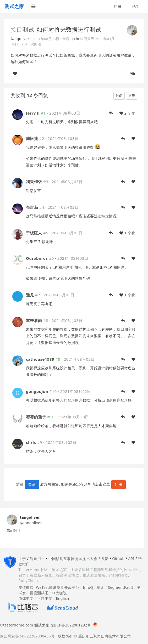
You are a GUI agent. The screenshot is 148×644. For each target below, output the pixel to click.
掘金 (100, 587)
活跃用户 (37, 559)
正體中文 (45, 598)
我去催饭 (34, 182)
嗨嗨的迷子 (36, 417)
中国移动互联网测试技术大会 (73, 559)
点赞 (132, 96)
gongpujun (37, 391)
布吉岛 (32, 207)
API (131, 559)
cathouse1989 (40, 359)
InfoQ (88, 587)
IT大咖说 (60, 593)
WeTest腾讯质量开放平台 (57, 587)
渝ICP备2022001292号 (70, 625)
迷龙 (30, 295)
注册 (117, 6)
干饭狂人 (34, 233)
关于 (22, 559)
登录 (135, 6)
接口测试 (23, 29)
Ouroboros (37, 258)
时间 (119, 96)
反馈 (105, 559)
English (62, 598)
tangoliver (20, 39)
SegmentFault (120, 587)
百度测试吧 (39, 593)
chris (78, 39)
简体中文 (26, 598)
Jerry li (33, 113)
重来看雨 (34, 320)
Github (118, 559)
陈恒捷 (32, 138)
